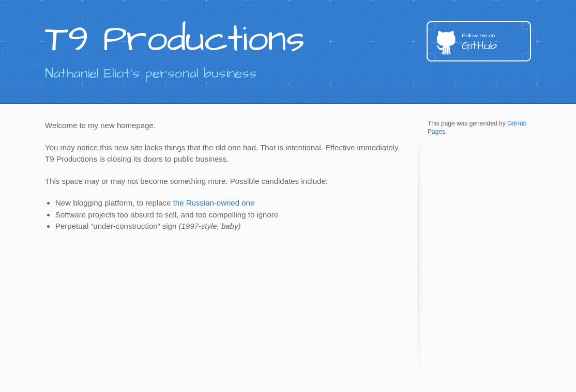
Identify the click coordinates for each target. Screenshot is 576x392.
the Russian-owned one (214, 203)
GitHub (496, 43)
